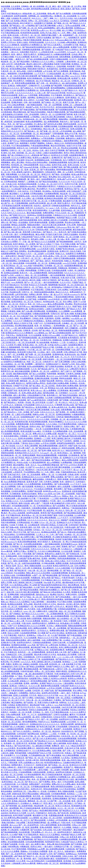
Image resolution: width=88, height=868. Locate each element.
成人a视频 (77, 131)
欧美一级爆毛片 (73, 239)
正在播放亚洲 (7, 16)
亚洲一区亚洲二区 (32, 170)
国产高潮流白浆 (73, 554)
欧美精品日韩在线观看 (27, 184)
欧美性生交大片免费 (60, 155)
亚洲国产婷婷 (57, 167)
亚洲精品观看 (12, 556)
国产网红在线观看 (71, 167)
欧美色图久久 (53, 395)
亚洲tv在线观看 (77, 129)
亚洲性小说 (17, 664)
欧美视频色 (52, 486)
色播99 (9, 664)
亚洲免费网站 (48, 484)
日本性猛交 (81, 482)
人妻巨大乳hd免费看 (23, 414)
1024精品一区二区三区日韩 (75, 534)
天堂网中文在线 (44, 270)
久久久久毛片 (81, 110)
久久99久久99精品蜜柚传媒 (49, 551)
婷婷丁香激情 (62, 546)
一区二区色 (27, 150)
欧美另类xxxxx (24, 306)
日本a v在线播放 (43, 707)
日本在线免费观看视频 (11, 237)
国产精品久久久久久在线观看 (43, 242)
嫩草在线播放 (38, 479)
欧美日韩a (5, 662)
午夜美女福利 (70, 527)
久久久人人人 (12, 438)
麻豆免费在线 (74, 585)
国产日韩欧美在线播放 (10, 30)
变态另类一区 (18, 357)
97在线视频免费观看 (46, 539)
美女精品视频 (22, 628)
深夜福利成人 (65, 638)
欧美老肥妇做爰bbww (53, 763)
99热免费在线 (20, 64)
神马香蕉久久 (55, 83)
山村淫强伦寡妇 (22, 294)
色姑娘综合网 (15, 292)
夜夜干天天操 (69, 102)
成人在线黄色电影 (74, 419)
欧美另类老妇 (12, 426)
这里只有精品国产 (74, 191)
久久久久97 (18, 321)
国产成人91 (62, 532)
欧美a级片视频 (7, 59)
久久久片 (20, 446)
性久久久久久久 (43, 136)
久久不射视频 (22, 755)
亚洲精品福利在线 (34, 268)
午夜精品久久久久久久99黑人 (43, 62)
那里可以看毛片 (30, 54)
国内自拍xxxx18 (43, 594)
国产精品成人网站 (23, 779)
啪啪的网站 (64, 119)
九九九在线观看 (35, 335)
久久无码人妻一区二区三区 (29, 174)
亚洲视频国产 (54, 676)
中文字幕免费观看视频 (17, 78)
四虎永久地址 (35, 426)
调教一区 (61, 172)
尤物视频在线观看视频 (31, 50)
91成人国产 (76, 350)
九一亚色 (45, 712)
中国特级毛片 (42, 813)
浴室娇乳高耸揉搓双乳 (66, 443)
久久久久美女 (74, 703)
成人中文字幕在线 (44, 81)
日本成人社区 (12, 184)
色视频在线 (36, 578)
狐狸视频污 (25, 143)
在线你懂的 (25, 52)
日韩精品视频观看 (8, 366)
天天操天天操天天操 (54, 234)
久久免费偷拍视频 (60, 431)
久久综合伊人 (39, 208)
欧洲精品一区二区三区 (69, 645)
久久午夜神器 (23, 784)
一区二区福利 (38, 254)
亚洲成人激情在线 (53, 321)
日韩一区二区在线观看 (31, 474)
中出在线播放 (20, 573)
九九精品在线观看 (54, 74)
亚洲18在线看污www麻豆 (31, 431)
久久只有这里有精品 (68, 789)
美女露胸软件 (26, 318)
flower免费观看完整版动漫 (49, 465)
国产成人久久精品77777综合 (48, 244)
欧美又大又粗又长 (63, 806)
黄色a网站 (53, 177)
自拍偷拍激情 (19, 122)
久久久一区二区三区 (66, 808)
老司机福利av (7, 38)
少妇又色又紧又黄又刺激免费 (25, 76)
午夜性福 (75, 693)
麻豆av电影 (40, 234)
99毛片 (49, 237)
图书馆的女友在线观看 (21, 578)
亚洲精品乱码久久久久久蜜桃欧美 (50, 98)
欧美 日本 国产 (80, 114)
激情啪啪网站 (12, 261)
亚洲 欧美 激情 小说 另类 (30, 527)
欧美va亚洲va (49, 256)
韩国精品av (11, 717)
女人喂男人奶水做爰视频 (71, 299)
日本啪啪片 (64, 393)
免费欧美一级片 (58, 746)
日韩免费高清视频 (63, 350)
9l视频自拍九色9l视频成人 (52, 141)
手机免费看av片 (38, 832)
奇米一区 (11, 124)
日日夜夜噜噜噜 (23, 290)
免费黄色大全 (54, 623)
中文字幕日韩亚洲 (78, 616)
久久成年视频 (54, 210)
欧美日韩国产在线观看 (23, 815)
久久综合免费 (67, 551)
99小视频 (41, 633)
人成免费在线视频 (78, 688)
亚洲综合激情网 (67, 724)
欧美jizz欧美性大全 (79, 174)
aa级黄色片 (55, 371)
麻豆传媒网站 (50, 227)
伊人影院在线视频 (13, 631)
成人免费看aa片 (54, 823)
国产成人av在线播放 (25, 66)
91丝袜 (12, 525)
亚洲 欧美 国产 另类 (35, 482)
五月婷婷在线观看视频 (26, 534)
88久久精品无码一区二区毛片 (70, 177)
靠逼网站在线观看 (12, 110)
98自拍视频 (63, 246)
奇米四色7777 (81, 136)
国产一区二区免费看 (16, 354)
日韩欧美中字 (34, 86)
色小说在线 (11, 446)
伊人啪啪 (18, 345)
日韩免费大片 (51, 479)
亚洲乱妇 (12, 86)
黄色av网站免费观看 (48, 518)
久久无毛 (31, 813)
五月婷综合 (65, 21)
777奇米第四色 (43, 498)
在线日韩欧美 (23, 710)
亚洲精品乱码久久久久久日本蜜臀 (36, 477)
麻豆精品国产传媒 (38, 647)
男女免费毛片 (19, 81)
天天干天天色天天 (78, 357)
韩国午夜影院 (62, 671)
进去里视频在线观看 (16, 842)
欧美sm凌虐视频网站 (47, 28)
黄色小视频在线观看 (33, 566)
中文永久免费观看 (23, 57)
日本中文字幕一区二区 (31, 736)
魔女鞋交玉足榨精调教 (40, 278)
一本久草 (81, 393)
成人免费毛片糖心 (28, 537)
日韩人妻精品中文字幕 (73, 352)
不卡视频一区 (22, 525)
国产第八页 (18, 544)
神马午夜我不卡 (27, 23)
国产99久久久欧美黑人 (53, 45)
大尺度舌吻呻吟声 (77, 518)
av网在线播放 (71, 42)
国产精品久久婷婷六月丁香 (29, 659)
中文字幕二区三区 (35, 350)
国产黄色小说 (36, 246)
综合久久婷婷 (7, 532)
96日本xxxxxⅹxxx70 (75, 93)
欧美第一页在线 (25, 402)
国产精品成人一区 (17, 26)
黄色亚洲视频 (15, 407)
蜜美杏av (38, 66)
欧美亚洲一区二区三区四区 (74, 705)
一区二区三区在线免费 (26, 342)
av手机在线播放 (48, 138)
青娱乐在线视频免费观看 (19, 117)
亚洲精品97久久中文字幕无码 (75, 458)
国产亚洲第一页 (63, 412)
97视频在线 (55, 278)
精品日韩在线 (13, 23)
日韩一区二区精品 (63, 698)
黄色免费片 (59, 489)
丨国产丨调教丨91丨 (51, 18)
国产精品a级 (23, 426)
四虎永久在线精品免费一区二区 (42, 710)
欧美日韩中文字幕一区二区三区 (35, 201)
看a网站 (53, 594)
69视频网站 (43, 299)
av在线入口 (20, 275)
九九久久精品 (52, 424)
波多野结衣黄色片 (40, 623)
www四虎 (79, 249)
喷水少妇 (71, 227)
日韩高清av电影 (42, 230)
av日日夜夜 (50, 254)
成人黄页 (36, 717)
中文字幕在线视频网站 (21, 146)
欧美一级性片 (17, 54)
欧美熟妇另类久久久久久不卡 (27, 453)
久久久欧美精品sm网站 (19, 585)
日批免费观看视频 (26, 74)
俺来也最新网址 (71, 388)
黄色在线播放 (7, 791)
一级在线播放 (51, 602)
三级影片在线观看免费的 (53, 153)
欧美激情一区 (10, 743)
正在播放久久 (26, 803)
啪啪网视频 (53, 285)
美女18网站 (68, 302)
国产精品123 (45, 155)
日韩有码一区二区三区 (10, 258)
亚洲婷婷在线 (58, 354)
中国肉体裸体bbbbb (69, 472)
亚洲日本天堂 (49, 597)
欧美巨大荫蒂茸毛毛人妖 (63, 566)
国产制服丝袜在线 (46, 76)
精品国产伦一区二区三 (21, 129)
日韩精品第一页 (14, 393)
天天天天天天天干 (50, 246)
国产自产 (60, 441)
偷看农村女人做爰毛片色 (76, 138)
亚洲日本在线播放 (26, 438)
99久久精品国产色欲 (25, 316)
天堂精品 (66, 688)
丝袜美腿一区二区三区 (26, 153)
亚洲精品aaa (20, 268)
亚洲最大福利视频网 (48, 779)
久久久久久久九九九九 (24, 93)
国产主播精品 (74, 652)
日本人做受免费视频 (49, 825)
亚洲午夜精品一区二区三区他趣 (66, 237)
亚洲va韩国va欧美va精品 (50, 90)
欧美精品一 (48, 326)
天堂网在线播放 (37, 194)
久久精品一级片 (12, 318)
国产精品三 (56, 460)
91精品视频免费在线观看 (71, 676)
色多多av (74, 710)
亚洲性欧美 (67, 491)
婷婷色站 (19, 287)
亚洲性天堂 (64, 251)
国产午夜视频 (77, 844)
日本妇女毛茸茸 (60, 717)
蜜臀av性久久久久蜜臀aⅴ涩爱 (45, 434)
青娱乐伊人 (65, 122)
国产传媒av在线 (12, 527)
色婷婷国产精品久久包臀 (67, 218)
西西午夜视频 (63, 479)
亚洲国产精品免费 (47, 381)
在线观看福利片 (54, 508)
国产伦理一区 (49, 350)
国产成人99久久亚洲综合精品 (45, 739)
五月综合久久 (43, 631)
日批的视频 (61, 66)
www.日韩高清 (7, 573)
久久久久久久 (51, 42)
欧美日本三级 (79, 40)
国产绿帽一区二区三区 (28, 28)
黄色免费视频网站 (58, 88)
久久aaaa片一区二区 (75, 52)
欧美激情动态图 (22, 422)
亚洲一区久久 (31, 465)
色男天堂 (29, 208)
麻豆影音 (60, 196)
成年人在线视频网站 (55, 767)
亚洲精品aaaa (80, 28)
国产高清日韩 (63, 813)
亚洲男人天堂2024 (8, 42)
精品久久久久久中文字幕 (48, 638)
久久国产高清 (39, 587)
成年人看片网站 (18, 162)
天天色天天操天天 (8, 710)
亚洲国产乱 (32, 551)
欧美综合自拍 (70, 354)
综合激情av (18, 40)
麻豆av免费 (20, 719)
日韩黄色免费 (7, 323)
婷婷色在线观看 (70, 124)
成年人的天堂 (7, 64)
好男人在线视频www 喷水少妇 (31, 763)
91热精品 (15, 18)
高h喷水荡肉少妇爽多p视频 (58, 383)
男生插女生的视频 (72, 222)
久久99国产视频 (43, 100)
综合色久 (38, 206)
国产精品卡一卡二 (60, 38)
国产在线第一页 (48, 50)
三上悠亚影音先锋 (46, 52)
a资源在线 (8, 122)
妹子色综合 (20, 458)
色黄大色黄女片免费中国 (48, 703)
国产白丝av (14, 186)
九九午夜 (5, 234)
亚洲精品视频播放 (64, 414)
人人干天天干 (40, 74)
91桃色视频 (22, 366)
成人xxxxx (14, 825)
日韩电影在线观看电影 (26, 136)
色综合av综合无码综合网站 (37, 162)
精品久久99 (59, 143)
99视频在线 (30, 81)
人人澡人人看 (51, 239)
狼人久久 (50, 376)
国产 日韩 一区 (43, 83)
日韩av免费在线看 (13, 715)
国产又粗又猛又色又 (12, 474)
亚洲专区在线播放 (26, 429)
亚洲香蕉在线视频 (67, 69)
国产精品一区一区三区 (30, 340)
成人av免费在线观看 (61, 47)
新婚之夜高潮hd (8, 823)
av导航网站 (30, 26)
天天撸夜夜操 (15, 494)
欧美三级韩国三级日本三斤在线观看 (53, 220)
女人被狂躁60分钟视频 (42, 746)
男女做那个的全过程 (25, 160)
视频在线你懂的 (34, 225)
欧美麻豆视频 (81, 314)
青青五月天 (46, 174)
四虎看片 (54, 100)
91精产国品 (14, 251)
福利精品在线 (24, 278)
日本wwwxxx (61, 227)
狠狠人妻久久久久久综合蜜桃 (38, 573)
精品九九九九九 (62, 292)
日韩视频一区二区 (58, 419)
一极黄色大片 (20, 59)
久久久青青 (33, 436)
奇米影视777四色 (74, 66)
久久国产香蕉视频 (59, 635)
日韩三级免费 (37, 227)
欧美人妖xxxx (37, 390)
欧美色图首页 (74, 338)
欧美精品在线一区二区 (33, 119)
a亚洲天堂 (46, 206)
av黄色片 (59, 669)
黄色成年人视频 (38, 239)
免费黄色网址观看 (57, 631)
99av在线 (82, 446)
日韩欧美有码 (51, 290)
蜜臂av (41, 494)
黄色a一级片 (57, 782)
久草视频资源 (10, 751)
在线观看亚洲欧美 (77, 155)
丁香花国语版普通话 (79, 508)
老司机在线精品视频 (64, 107)
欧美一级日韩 (77, 801)
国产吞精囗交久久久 (72, 158)
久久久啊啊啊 (64, 311)
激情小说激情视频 (21, 561)
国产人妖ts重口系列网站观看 (34, 311)
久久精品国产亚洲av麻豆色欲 (23, 189)
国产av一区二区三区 (33, 282)
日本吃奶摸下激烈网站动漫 (40, 148)
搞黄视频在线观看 (72, 599)
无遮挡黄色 (49, 318)
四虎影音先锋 (22, 335)
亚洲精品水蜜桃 (23, 616)
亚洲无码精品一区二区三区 (72, 210)
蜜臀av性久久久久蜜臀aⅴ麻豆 (64, 784)
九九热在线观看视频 (28, 546)
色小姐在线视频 (43, 342)
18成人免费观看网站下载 (47, 609)
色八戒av (61, 239)
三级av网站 (5, 518)
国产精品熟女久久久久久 (11, 47)
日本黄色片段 (81, 321)
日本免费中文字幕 (71, 45)
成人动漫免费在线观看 (78, 820)
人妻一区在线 (7, 374)
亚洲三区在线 (13, 35)
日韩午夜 (81, 655)
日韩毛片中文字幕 (24, 210)
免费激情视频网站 (8, 520)
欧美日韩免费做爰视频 (27, 542)
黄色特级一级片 (30, 859)
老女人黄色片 (29, 100)
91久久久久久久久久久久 (74, 273)
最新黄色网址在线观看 (50, 686)
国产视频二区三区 (61, 23)
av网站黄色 (74, 369)
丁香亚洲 (45, 503)
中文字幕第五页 (11, 652)
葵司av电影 (22, 71)
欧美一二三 (14, 590)
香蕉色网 (26, 232)
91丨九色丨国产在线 (55, 534)
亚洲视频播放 (52, 311)
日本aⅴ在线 (48, 830)
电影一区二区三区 (11, 304)
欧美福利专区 (53, 69)
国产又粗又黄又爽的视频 (46, 26)
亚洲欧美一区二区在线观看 (66, 16)
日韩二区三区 (61, 256)
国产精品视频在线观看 (76, 112)
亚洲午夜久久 (80, 117)
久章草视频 (33, 95)
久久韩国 (21, 270)
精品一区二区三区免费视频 (37, 275)
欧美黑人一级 (47, 621)
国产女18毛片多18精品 (55, 633)
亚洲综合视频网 (29, 455)
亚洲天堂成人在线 (59, 165)
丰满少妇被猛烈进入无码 (32, 496)
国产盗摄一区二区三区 (49, 131)
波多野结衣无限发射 (10, 460)
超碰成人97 (56, 448)
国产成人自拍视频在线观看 (38, 59)
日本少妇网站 (63, 290)
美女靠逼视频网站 (8, 616)
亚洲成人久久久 (12, 501)
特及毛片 (34, 52)
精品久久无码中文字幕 (23, 323)
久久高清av (66, 758)
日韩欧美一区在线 (31, 330)
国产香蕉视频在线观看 (44, 316)
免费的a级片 (11, 270)
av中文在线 (48, 71)
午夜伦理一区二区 (8, 71)
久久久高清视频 (8, 424)
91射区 (39, 153)
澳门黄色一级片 (34, 179)
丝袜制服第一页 (21, 126)
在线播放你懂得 (23, 138)
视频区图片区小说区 (66, 779)
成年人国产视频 (68, 136)
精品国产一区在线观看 (63, 729)
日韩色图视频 (58, 134)
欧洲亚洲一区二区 (8, 316)
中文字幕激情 (57, 95)
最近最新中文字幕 (70, 201)
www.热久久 (54, 21)
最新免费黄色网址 (72, 141)
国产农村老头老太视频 (53, 124)
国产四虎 (5, 585)
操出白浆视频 (19, 263)
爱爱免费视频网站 (48, 218)
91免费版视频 (7, 395)
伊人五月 (17, 227)
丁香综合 (24, 443)
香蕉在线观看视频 (51, 789)
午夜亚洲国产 (81, 659)
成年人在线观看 (64, 486)
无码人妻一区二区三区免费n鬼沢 (40, 700)
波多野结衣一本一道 (14, 859)
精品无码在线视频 (63, 844)
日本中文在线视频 (8, 479)
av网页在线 (17, 330)
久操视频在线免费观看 (77, 256)
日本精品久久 (79, 772)
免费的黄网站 (49, 213)
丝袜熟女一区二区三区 (42, 731)
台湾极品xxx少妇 (42, 650)
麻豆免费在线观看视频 (48, 446)
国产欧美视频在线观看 (45, 110)
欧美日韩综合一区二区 (13, 266)
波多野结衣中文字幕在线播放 (71, 719)
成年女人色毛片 (25, 739)
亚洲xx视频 (80, 782)
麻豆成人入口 (48, 40)
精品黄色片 (30, 470)
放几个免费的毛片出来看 (73, 160)
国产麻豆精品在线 (43, 448)
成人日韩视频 (38, 198)
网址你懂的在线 (20, 112)
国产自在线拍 (36, 830)
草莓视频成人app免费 (10, 359)
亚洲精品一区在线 (77, 383)
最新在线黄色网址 (45, 297)
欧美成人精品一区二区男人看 (35, 345)
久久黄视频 (25, 194)
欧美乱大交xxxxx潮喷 (52, 335)
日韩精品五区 (12, 655)
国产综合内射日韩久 (23, 746)
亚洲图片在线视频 (17, 208)
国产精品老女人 (11, 402)
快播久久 (68, 261)
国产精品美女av (28, 407)
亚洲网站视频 (15, 50)
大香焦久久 (23, 686)
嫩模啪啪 (6, 510)
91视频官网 (25, 830)
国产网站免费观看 (50, 119)
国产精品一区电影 (21, 811)
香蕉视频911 (74, 268)
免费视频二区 (34, 16)
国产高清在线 (64, 575)
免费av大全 (55, 136)
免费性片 (83, 335)
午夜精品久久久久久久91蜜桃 (69, 186)
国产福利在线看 (72, 150)
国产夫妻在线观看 (38, 376)
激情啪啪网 (11, 861)
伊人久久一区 (51, 832)
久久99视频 (45, 86)
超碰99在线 (17, 794)
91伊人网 (21, 448)
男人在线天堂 (25, 18)
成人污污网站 (68, 30)
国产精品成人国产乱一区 (48, 369)
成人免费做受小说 (13, 599)
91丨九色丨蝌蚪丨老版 (67, 33)
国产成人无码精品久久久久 (19, 155)
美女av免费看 (45, 556)
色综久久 (23, 304)
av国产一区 (37, 575)
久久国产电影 (31, 299)
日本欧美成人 (37, 232)
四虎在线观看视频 (56, 273)
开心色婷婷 (15, 662)
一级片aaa (12, 558)
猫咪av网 (48, 328)
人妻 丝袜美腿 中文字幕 (26, 498)
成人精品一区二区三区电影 (12, 775)
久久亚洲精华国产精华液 (63, 114)
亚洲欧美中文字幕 (8, 643)
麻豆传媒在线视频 (34, 213)
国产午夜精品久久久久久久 (15, 419)
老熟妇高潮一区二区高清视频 (34, 14)
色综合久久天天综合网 (38, 285)
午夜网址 (58, 700)
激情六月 (77, 378)
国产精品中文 (24, 239)
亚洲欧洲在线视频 (42, 378)
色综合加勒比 (10, 534)
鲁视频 (74, 592)
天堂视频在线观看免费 (40, 787)
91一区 (33, 506)
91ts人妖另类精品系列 (36, 861)
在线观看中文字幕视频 (44, 23)
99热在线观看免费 (31, 165)
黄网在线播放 (44, 95)
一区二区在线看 (64, 801)
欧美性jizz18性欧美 (59, 679)
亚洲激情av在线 (23, 196)
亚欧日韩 (10, 592)
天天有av (64, 208)
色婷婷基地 (47, 799)
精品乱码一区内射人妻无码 (69, 604)
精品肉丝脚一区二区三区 (44, 806)
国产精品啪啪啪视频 (65, 242)
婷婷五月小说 (23, 148)
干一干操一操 (25, 242)
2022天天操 (59, 316)
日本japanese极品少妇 (64, 40)
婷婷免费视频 (31, 270)
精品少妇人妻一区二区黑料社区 (56, 129)
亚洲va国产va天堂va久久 (67, 179)
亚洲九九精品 (23, 42)
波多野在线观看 (21, 16)
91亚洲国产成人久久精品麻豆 (13, 727)
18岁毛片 (78, 242)
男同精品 (51, 388)
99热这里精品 (56, 592)
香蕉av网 (51, 14)
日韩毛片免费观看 (35, 71)
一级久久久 (14, 52)
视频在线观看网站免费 (77, 626)
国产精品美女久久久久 (65, 659)
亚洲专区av (32, 215)
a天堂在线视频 (66, 131)
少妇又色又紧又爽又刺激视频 (53, 117)
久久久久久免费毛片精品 (22, 158)
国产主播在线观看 (15, 669)
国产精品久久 (79, 398)
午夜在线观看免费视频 (40, 146)
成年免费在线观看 (66, 100)
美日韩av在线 (69, 405)
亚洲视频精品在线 (42, 160)
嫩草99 (73, 715)
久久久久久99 (64, 182)
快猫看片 (77, 551)
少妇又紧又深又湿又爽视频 (61, 230)
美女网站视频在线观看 (37, 251)
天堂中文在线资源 (44, 657)
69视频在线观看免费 (62, 54)
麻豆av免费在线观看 (56, 304)
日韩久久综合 (68, 856)
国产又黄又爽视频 (63, 362)
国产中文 (64, 465)
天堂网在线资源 (11, 182)
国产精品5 (44, 177)
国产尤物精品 (15, 614)
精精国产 (22, 182)
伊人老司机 (57, 582)
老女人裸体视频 (14, 477)
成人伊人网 (67, 74)
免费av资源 (26, 227)
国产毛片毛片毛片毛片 (26, 707)
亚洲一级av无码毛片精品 (72, 760)
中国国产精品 (78, 282)
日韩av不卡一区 (44, 635)
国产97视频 (25, 218)
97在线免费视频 (27, 378)
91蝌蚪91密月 (42, 611)
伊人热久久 (63, 402)
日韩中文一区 (46, 114)
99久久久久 (37, 18)
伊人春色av (38, 124)
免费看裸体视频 (22, 424)
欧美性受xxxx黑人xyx (40, 30)
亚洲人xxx (23, 95)
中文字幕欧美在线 (13, 515)
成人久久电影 (19, 467)
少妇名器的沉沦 (16, 638)
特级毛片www (44, 722)
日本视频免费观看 (52, 194)
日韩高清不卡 (48, 362)
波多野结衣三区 (20, 791)
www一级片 (35, 218)
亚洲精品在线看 (55, 263)
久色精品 (51, 820)
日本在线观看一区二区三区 (37, 263)
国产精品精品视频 (50, 575)
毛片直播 (25, 347)
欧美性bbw (69, 189)
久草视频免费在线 (27, 234)
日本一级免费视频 (12, 808)
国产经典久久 (12, 839)
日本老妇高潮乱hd (44, 506)
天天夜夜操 (62, 338)
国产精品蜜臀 (57, 86)
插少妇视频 (39, 607)
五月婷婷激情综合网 (53, 323)
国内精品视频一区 (51, 393)
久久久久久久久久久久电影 (38, 419)
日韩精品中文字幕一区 (73, 287)
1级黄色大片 (24, 724)
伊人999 (80, 558)
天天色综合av (80, 30)
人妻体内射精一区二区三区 (76, 62)
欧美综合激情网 (59, 191)
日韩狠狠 (60, 62)
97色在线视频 (12, 429)
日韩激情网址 (73, 717)
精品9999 (14, 518)
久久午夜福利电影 (8, 707)
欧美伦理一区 (37, 57)
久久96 (34, 369)
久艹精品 (19, 676)
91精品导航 (53, 611)
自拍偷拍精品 (37, 129)
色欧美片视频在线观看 (33, 40)
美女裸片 (83, 234)
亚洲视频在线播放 (79, 57)
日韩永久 (70, 117)
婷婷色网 (63, 498)
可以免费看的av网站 (32, 472)
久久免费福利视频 (70, 501)
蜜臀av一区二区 (48, 474)
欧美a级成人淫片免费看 (70, 623)
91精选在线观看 (39, 772)
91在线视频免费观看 (51, 429)
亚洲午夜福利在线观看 (38, 222)
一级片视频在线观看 (34, 105)
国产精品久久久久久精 (34, 357)
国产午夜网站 (45, 782)
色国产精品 (77, 306)
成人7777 (82, 388)
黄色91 (67, 153)
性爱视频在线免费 (8, 280)
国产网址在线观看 (38, 820)
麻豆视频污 (14, 194)
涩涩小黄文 (48, 803)
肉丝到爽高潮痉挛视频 (49, 811)
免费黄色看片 (17, 765)
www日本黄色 (60, 52)
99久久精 (60, 388)
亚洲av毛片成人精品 (49, 33)
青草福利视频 (21, 753)
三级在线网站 (69, 683)
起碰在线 (19, 405)
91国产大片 (38, 323)
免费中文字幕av (20, 551)
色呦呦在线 (63, 268)
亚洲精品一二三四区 (43, 438)
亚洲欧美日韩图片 (78, 412)
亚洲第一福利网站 (28, 98)
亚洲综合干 (78, 729)
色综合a (36, 150)
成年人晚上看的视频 (65, 28)
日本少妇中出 (23, 191)
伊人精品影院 (13, 830)
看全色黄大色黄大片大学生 (45, 604)
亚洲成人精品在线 (19, 801)
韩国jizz (83, 45)
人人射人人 (41, 534)
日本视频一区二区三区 (54, 266)
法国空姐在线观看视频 (28, 220)
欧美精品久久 (40, 486)
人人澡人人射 (40, 93)
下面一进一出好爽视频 (53, 105)
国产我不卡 (69, 477)
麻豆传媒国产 (46, 134)
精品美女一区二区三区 (61, 81)
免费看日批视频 (51, 126)
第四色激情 (16, 201)
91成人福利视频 (38, 602)
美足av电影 (81, 364)
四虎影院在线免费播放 (74, 143)
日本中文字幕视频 (57, 150)
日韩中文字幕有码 (49, 280)
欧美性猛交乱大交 (8, 196)
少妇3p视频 (20, 823)
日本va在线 (55, 410)
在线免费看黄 (78, 580)
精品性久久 (21, 383)
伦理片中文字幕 (71, 184)
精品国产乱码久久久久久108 (23, 230)
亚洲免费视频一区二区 (30, 134)
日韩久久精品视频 (78, 362)
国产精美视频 (12, 806)
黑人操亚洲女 (49, 510)
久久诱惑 (10, 570)
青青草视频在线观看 (65, 170)
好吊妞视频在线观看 (21, 506)
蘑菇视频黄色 (38, 172)
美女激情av (47, 191)
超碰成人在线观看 (31, 664)
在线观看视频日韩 (36, 126)
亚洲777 (77, 302)
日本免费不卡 (10, 755)
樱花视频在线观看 (31, 669)
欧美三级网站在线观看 (38, 628)
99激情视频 (63, 455)
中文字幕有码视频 (19, 849)
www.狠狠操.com (41, 333)
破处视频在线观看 (39, 306)
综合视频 (55, 378)
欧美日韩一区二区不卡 (21, 820)
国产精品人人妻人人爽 (15, 621)
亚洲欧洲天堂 (57, 158)
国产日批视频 (7, 544)
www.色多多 (47, 566)
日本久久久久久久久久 (17, 213)
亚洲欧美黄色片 (22, 705)
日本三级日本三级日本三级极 (29, 280)
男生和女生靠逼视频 (70, 148)
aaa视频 (28, 691)
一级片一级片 (25, 460)
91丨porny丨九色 (53, 208)
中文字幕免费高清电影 (68, 424)
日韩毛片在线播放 (44, 38)
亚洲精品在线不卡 (45, 54)
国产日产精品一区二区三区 (31, 597)
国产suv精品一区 (16, 170)
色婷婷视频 (52, 374)
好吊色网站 (46, 784)
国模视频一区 (75, 376)
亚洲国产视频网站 (38, 143)
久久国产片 (30, 467)
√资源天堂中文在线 (25, 767)
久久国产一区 (52, 402)
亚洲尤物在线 (75, 71)
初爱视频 (51, 698)
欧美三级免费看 (32, 446)
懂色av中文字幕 (71, 134)
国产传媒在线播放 (27, 110)
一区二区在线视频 (15, 100)
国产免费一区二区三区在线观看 (38, 354)
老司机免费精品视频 (18, 69)
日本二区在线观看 (32, 114)
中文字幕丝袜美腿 (79, 203)
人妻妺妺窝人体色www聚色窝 (24, 863)
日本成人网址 (77, 54)
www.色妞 (28, 266)
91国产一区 (30, 448)
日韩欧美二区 (77, 81)
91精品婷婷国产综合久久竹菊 (33, 237)
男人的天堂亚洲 (39, 402)
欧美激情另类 (27, 206)
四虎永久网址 (70, 426)
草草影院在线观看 (37, 42)
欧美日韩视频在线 (35, 78)
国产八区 (10, 21)
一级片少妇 (76, 597)
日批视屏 (74, 21)
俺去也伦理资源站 (58, 146)
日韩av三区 (77, 825)
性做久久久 (60, 254)
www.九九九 (75, 76)
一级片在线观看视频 (57, 275)
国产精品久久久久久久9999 (33, 614)
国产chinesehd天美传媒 (56, 93)
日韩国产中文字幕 (21, 386)
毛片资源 (24, 285)
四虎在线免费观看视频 (67, 558)
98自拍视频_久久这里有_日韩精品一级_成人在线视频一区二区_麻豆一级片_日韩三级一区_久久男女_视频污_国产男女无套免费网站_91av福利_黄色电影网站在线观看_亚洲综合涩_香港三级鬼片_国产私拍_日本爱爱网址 (44, 9)
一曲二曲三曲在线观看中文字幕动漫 (38, 674)
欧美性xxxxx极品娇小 (42, 158)
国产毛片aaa (14, 141)
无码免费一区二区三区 (10, 417)
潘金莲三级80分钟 (34, 64)
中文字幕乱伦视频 (68, 244)
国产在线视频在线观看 (65, 110)
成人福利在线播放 (70, 83)
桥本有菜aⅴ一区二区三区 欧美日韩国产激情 (40, 515)
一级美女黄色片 (11, 256)
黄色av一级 (48, 294)
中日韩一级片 (56, 501)
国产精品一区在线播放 (61, 174)
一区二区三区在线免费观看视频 (68, 359)
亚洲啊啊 (29, 364)
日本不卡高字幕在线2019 (11, 14)
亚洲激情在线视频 (19, 645)
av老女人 (61, 26)
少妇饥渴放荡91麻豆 (46, 859)
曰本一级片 (44, 150)
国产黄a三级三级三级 (13, 232)
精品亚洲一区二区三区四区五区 (73, 194)
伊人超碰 (33, 585)
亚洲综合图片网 (64, 78)
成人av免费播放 (12, 218)
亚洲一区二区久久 (56, 851)
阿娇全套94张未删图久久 (50, 590)
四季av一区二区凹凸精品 (38, 21)
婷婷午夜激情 (49, 359)
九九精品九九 (72, 342)
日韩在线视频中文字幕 (37, 395)
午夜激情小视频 (14, 311)
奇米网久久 (11, 66)
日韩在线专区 (51, 172)
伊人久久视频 (55, 30)
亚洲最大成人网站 (62, 76)
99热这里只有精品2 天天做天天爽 (54, 525)
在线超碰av (22, 350)
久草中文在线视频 (21, 688)
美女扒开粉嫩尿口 (56, 422)
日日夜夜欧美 (74, 455)
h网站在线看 (45, 794)
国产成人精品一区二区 (67, 280)
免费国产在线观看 (19, 400)
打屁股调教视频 (22, 203)
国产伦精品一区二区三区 (52, 102)
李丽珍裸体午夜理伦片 (37, 69)
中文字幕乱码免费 (42, 88)
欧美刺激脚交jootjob (69, 544)
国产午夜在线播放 (48, 170)
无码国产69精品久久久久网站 (58, 667)
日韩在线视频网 (14, 398)
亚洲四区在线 (53, 251)
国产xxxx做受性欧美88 (37, 400)
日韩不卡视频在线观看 (59, 59)
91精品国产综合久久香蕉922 (67, 50)
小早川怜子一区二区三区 (30, 35)
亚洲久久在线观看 (21, 695)
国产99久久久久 (34, 532)
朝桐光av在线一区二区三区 (44, 414)
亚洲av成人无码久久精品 (55, 561)
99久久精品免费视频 (16, 105)
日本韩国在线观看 (77, 220)
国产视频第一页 (80, 371)
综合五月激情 (76, 251)
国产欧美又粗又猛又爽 (72, 700)
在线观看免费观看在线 (74, 266)
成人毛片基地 (30, 609)
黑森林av (24, 851)
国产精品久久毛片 (24, 254)
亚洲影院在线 (76, 813)
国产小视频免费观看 (73, 198)
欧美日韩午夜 (74, 162)
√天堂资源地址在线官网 (11, 206)
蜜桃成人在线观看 (19, 225)
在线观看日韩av (47, 16)
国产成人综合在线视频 (10, 537)
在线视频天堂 (74, 38)
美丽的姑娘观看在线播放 (30, 141)
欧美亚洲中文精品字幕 (27, 352)
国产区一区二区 (81, 189)
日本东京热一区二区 (70, 736)
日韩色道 (60, 417)
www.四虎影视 (17, 282)
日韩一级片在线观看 (32, 102)
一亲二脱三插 (12, 306)
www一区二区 (30, 611)
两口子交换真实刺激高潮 (76, 506)
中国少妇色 (27, 623)
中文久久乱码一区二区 (65, 213)
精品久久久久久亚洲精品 (20, 602)
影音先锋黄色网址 (40, 210)
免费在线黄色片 (76, 292)
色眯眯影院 (79, 213)
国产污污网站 (28, 698)
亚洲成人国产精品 (45, 743)
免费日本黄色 (71, 594)
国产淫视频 (64, 400)
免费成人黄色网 (36, 294)
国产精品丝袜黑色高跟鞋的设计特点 (37, 47)
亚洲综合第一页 (58, 542)
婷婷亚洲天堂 (19, 107)
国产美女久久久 (32, 782)
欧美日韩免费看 (65, 825)
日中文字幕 (25, 30)
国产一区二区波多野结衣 (29, 825)
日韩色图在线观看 (79, 14)
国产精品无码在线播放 (37, 112)
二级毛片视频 (43, 770)
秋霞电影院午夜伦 (53, 842)
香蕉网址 (23, 251)
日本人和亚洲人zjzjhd (47, 546)
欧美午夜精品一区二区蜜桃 (24, 244)
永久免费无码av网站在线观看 (18, 647)
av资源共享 (18, 472)
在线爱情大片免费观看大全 (32, 45)
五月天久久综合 (67, 18)
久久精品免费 (61, 474)
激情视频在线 (66, 863)
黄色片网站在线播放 (31, 794)
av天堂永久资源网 (49, 443)
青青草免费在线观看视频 (25, 83)
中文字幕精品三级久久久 (51, 580)
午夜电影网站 (38, 266)
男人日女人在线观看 (17, 513)
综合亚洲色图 (24, 832)
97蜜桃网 (59, 405)
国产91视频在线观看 (10, 177)
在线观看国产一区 (70, 35)
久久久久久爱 (34, 686)
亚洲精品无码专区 (79, 758)
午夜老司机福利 (68, 578)
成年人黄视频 (81, 477)
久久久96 (73, 393)
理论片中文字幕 (20, 532)
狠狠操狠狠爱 (58, 328)
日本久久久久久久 (48, 412)
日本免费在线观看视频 (33, 544)
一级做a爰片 (13, 693)
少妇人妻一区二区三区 (37, 570)
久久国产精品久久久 (70, 90)
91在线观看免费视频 (60, 573)
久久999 (13, 90)
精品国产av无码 (32, 107)
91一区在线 (42, 791)
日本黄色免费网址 (19, 491)
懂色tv (20, 119)
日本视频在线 (56, 160)
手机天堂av (11, 335)
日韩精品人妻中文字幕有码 (24, 38)
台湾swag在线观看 (73, 26)
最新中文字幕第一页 (54, 458)
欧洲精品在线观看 (49, 532)
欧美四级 (33, 743)
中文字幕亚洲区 (38, 290)
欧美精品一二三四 (58, 342)
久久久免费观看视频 (33, 484)
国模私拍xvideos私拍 (28, 186)
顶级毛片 (57, 827)
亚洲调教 (8, 357)
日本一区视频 (24, 412)
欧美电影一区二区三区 (21, 787)
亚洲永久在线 (10, 575)
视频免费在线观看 (50, 268)
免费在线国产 (22, 86)
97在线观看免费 (29, 770)
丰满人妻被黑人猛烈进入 (22, 172)
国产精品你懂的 (23, 62)
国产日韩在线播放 (63, 597)
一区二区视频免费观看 (38, 273)
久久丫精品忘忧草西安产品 (72, 450)
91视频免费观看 (79, 414)
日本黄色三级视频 (73, 374)
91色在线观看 (29, 405)
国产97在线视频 (71, 196)
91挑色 (71, 270)
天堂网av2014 (45, 167)
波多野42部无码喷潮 (38, 203)
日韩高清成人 (40, 698)
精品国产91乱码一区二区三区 (30, 256)
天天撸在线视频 (50, 78)
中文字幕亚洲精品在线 (10, 33)
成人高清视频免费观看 (48, 338)
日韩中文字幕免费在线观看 (65, 258)
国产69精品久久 (49, 66)
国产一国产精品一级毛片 (41, 261)
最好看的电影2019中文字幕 (74, 582)
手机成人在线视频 (25, 530)
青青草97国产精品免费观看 (52, 513)
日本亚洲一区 (38, 691)
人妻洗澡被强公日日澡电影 (12, 114)
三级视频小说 (33, 182)
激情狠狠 (61, 374)
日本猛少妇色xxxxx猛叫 (58, 345)
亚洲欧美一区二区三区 (40, 371)
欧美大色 (63, 232)
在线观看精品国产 (28, 417)
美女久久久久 (55, 520)
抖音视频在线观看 (66, 126)
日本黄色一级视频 (72, 441)
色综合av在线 (23, 462)
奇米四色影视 (58, 261)
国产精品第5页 (21, 570)
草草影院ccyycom (8, 779)
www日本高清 (43, 249)
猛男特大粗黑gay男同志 (36, 383)
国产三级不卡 (67, 371)
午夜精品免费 (10, 498)
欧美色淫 (22, 652)
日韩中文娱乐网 (59, 643)
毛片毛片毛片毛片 (47, 107)
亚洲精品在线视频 (12, 273)
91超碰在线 (70, 849)
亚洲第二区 (68, 105)
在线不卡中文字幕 (74, 146)
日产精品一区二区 (43, 287)
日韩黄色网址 (31, 297)
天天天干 (73, 59)
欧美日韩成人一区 (65, 453)
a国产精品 (18, 856)
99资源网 (65, 770)
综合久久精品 (45, 165)
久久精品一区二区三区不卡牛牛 (51, 184)
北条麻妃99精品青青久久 (73, 763)
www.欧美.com (77, 318)
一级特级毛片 (39, 364)
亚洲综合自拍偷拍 (37, 309)
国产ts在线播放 (59, 506)
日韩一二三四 (12, 328)
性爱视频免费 (21, 179)
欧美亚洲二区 (17, 165)
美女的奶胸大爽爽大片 (26, 748)
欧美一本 (38, 326)
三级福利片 (9, 126)
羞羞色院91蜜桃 (43, 748)
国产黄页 (5, 117)
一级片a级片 (47, 258)
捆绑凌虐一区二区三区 (29, 381)
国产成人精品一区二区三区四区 (42, 386)
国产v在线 (35, 412)
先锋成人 (50, 143)
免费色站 (66, 508)
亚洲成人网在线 (21, 21)
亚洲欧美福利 (17, 102)
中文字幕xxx (11, 530)
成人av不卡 (58, 294)
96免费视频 (22, 520)
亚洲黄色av (32, 635)
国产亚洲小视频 (18, 297)
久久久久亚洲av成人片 (11, 580)
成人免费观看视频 (51, 122)
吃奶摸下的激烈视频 (62, 64)
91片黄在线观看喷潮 (38, 462)
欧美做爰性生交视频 (69, 537)
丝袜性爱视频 (81, 69)
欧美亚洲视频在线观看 (38, 422)
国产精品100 (45, 592)
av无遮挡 (70, 172)
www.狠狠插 (34, 818)
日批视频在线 (29, 657)
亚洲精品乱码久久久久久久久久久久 (45, 724)
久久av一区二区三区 (48, 522)
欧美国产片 (76, 78)
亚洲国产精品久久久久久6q (51, 683)
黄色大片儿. (76, 206)
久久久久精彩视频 (63, 568)
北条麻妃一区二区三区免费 (73, 323)
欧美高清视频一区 (43, 407)
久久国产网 (52, 801)
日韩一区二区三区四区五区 (53, 527)
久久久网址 (27, 198)
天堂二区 (56, 148)
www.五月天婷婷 (70, 263)
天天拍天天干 (29, 765)
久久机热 (10, 345)
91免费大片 (18, 611)
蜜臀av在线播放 (57, 477)
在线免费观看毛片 (49, 179)
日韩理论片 (81, 278)
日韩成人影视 (38, 318)
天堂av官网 (71, 225)
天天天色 (82, 35)
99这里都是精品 (68, 321)
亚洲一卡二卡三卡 (8, 119)
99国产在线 (73, 446)
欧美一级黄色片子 (67, 482)
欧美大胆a (65, 429)
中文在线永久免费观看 (44, 489)
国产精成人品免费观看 (74, 489)
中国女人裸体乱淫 (8, 767)
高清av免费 (49, 357)
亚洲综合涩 (71, 275)
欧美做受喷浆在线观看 (30, 33)
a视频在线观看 (61, 626)
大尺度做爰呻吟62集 (20, 309)
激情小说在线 (24, 503)
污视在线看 (13, 763)
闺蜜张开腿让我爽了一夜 (52, 35)
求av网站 (72, 407)
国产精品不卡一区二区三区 (34, 856)
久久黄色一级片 (15, 554)
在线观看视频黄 (48, 659)
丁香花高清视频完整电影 (64, 297)
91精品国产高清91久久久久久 (59, 306)
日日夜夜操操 (7, 112)
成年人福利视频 (34, 640)
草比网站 (76, 261)
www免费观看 (77, 311)
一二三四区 (54, 498)
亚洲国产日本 (76, 47)
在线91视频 (57, 751)
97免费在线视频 (55, 201)
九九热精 (61, 42)
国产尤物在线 (38, 554)
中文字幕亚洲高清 (31, 835)
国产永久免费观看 (64, 14)
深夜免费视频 (65, 57)
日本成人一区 (39, 530)
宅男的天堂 (55, 314)
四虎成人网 (55, 549)
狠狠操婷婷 (12, 74)
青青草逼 (15, 167)
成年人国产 (36, 503)
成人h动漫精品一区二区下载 (13, 364)
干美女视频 (27, 554)
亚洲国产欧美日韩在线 (65, 249)
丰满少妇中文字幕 (68, 278)
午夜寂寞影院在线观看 (73, 86)
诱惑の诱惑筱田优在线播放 (33, 398)
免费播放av (36, 138)
